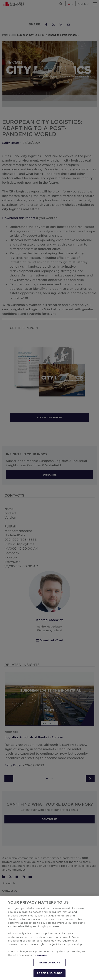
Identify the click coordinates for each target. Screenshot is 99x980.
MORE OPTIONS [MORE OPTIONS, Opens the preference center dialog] (50, 963)
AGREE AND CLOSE (49, 973)
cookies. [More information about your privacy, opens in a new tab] (42, 955)
